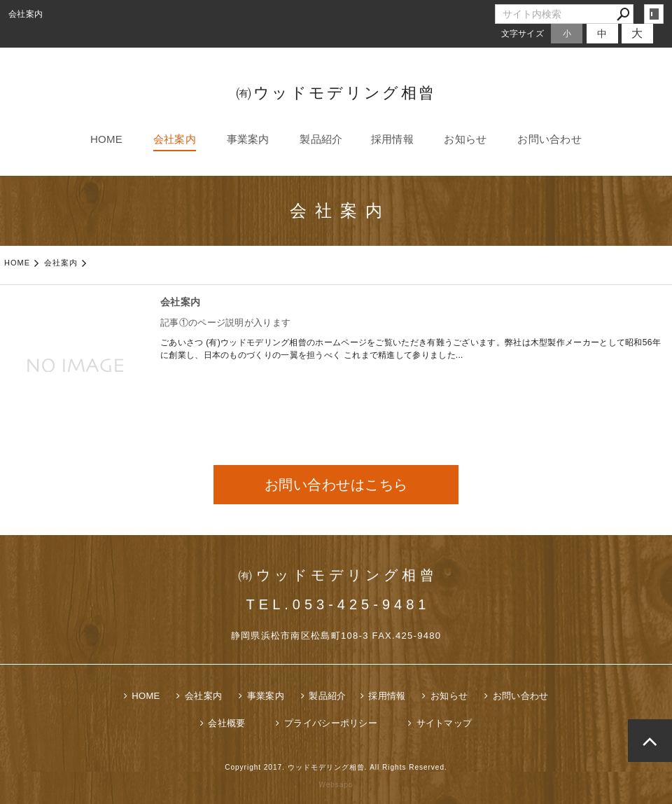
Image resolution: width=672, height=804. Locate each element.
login (654, 14)
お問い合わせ (549, 139)
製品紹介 (321, 139)
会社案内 (175, 139)
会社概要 (226, 723)
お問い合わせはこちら (336, 485)
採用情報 (392, 139)
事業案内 (248, 139)
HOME (106, 139)
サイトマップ (444, 723)
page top (650, 741)
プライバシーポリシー (331, 723)
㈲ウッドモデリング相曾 (336, 93)
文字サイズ (523, 33)
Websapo (336, 785)
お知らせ (465, 139)
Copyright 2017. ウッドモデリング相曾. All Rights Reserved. (336, 767)
